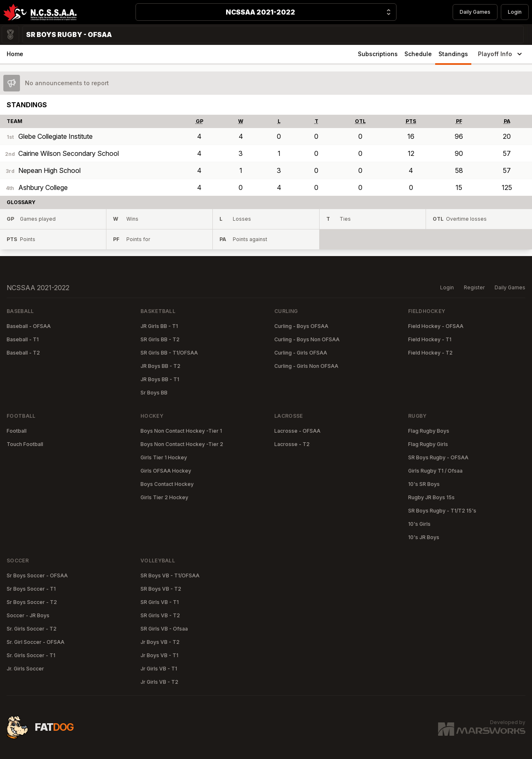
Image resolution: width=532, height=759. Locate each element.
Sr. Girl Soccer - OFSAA (36, 642)
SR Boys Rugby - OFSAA (438, 457)
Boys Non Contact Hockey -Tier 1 (181, 431)
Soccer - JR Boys (28, 615)
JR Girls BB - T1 (159, 326)
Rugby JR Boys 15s (431, 497)
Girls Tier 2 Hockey (164, 497)
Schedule (418, 54)
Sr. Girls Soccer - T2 (32, 629)
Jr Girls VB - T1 (159, 669)
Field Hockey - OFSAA (436, 326)
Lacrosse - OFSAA (297, 431)
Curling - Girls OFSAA (301, 353)
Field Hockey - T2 (430, 353)
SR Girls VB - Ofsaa (164, 629)
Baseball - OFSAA (29, 326)
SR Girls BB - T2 (160, 339)
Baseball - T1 (23, 339)
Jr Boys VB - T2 (160, 642)
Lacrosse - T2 (292, 444)
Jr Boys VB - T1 (159, 655)
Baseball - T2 (23, 353)
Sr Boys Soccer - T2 (32, 602)
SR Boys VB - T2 (161, 589)
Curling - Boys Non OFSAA (307, 339)
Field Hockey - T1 (430, 339)
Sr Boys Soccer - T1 (31, 589)
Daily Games (475, 12)
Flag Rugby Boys (429, 431)
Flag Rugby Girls (428, 444)
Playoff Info (501, 54)
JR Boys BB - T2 (160, 366)
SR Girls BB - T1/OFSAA (169, 353)
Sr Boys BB (154, 393)
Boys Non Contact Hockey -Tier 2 (182, 444)
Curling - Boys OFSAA (301, 326)
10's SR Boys (424, 484)
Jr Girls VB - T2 (159, 682)
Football (17, 431)
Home (15, 54)
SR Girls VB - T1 (160, 602)
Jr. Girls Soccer (25, 669)
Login (515, 12)
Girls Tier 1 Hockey (164, 457)
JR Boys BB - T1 (160, 379)
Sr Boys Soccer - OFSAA (37, 575)
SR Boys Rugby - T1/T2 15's (442, 511)
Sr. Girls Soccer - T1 (31, 655)
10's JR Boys (424, 537)
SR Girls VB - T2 (160, 615)
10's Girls (419, 524)
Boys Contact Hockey (167, 484)
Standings (453, 54)
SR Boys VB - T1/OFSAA (170, 575)
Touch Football (25, 444)
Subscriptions (378, 54)
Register (474, 287)
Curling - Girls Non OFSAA (306, 366)
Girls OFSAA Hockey (166, 471)
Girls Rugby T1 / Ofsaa (435, 471)
